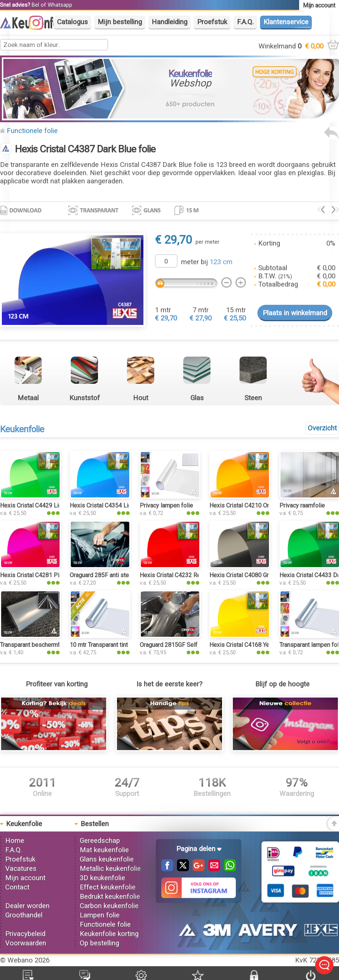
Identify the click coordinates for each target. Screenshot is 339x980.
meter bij (207, 262)
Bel (35, 5)
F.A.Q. (245, 22)
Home (15, 841)
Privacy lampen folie (166, 505)
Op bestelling (99, 943)
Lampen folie (100, 915)
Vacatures (21, 869)
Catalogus (72, 22)
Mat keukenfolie (104, 850)
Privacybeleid (25, 934)
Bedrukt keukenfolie (110, 897)
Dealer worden (27, 906)
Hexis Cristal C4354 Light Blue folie (116, 505)
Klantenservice (286, 22)
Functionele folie (32, 131)
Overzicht (322, 428)
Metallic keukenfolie (110, 869)
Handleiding (169, 22)
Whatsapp (60, 5)
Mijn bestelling (120, 22)
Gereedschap (100, 841)
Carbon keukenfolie (109, 906)
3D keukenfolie (102, 878)
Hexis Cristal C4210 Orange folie (252, 505)
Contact (17, 887)
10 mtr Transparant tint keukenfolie (115, 645)
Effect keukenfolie (108, 887)
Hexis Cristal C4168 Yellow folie (251, 645)
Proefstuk (212, 22)
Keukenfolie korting (109, 934)
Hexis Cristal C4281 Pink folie (39, 575)
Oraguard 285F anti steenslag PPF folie (121, 575)
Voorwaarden (26, 943)
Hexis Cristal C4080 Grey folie (249, 575)
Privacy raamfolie (302, 505)
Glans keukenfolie (107, 859)
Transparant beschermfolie (35, 645)
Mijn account (25, 878)
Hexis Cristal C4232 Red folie (178, 575)
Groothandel (24, 915)
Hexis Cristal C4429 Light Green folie (48, 505)
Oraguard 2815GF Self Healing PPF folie (192, 645)
